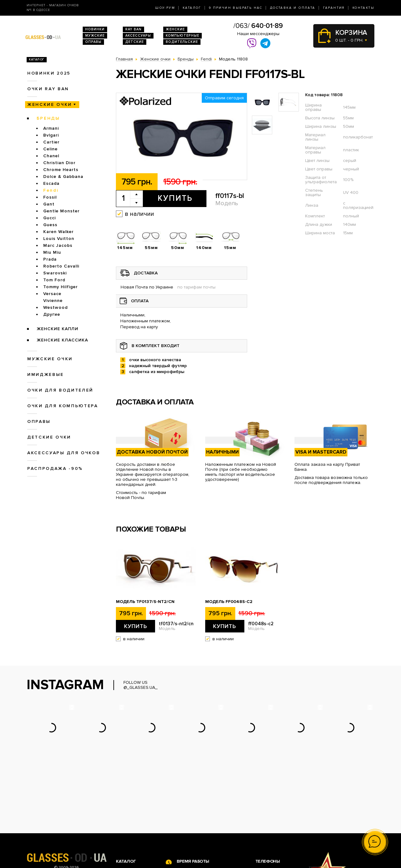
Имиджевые (46, 374)
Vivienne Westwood (55, 304)
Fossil (50, 197)
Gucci (49, 218)
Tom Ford (54, 280)
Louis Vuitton (59, 239)
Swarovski (55, 273)
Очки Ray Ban (130, 813)
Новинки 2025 (49, 73)
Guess (50, 225)
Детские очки (49, 437)
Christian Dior (59, 163)
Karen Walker (58, 232)
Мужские (95, 36)
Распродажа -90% (55, 468)
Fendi (51, 190)
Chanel (51, 156)
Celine (50, 149)
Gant (49, 204)
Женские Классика (62, 340)
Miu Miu (52, 252)
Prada (50, 259)
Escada (51, 183)
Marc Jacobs (58, 245)
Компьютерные (182, 36)
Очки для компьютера (63, 406)
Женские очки (50, 104)
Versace (52, 294)
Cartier (51, 142)
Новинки (95, 29)
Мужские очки (50, 359)
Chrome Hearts (61, 170)
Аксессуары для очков (64, 453)
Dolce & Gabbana (63, 177)
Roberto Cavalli (61, 266)
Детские (135, 42)
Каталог (192, 8)
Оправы (93, 42)
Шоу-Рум (165, 8)
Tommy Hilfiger (60, 287)
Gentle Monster (61, 211)
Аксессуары (138, 36)
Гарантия (334, 8)
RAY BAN (133, 29)
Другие (52, 314)
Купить (175, 198)
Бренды (48, 118)
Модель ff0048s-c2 (229, 602)
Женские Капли (57, 329)
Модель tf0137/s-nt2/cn (145, 602)
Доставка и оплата (293, 8)
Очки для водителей (60, 390)
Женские (175, 29)
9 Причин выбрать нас (236, 8)
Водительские (182, 42)
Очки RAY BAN (48, 89)
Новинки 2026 (131, 806)
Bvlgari (51, 135)
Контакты (363, 8)
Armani (51, 128)
